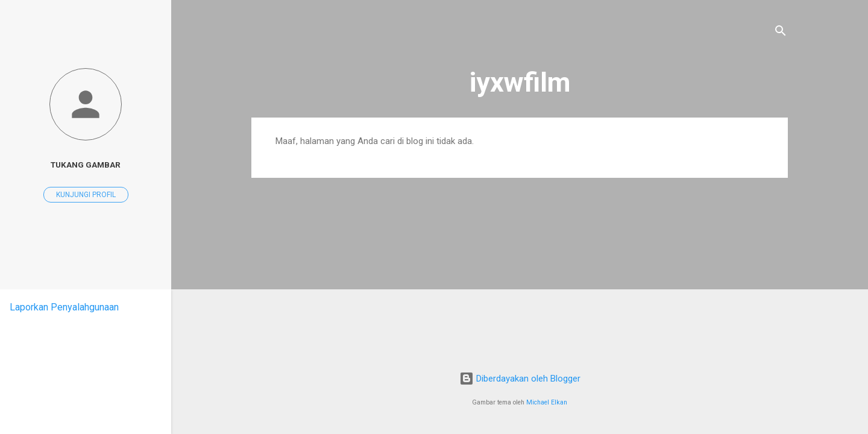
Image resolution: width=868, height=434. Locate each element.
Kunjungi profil (86, 195)
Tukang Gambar (86, 165)
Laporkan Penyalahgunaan (64, 307)
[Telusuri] (781, 33)
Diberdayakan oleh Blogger (520, 379)
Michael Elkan (547, 402)
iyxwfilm (520, 82)
